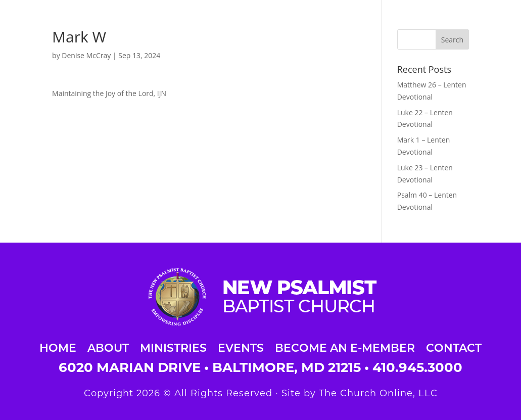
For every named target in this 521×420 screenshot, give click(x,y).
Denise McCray (86, 55)
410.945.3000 (417, 367)
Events (241, 346)
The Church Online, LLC (378, 393)
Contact (454, 346)
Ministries (173, 346)
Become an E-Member (345, 346)
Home (58, 346)
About (108, 346)
